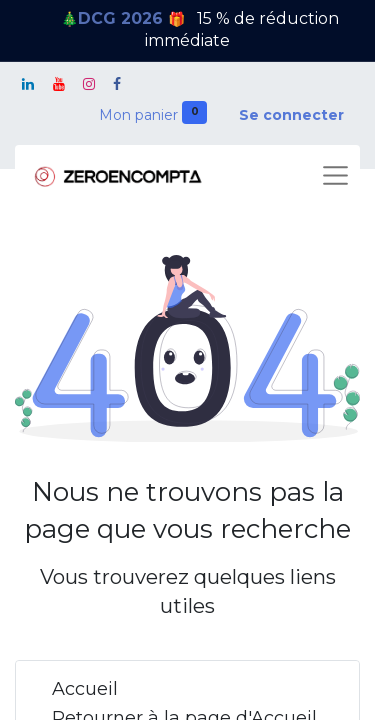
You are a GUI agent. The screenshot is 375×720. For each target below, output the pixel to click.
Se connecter (291, 115)
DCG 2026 (123, 18)
